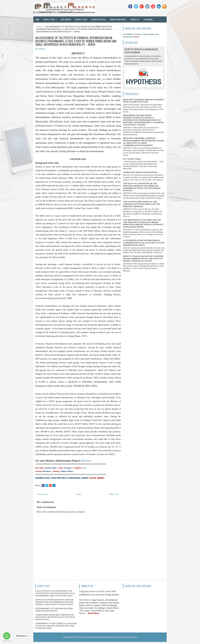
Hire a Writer (66, 19)
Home (37, 19)
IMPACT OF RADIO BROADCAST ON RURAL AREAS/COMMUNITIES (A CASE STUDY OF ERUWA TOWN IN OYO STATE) (143, 259)
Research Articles (99, 19)
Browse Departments (118, 19)
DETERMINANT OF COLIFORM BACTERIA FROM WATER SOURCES (54, 610)
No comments (40, 49)
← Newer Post (42, 494)
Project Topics (51, 19)
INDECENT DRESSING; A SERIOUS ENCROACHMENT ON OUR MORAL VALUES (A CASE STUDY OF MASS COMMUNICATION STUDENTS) (144, 142)
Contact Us (135, 19)
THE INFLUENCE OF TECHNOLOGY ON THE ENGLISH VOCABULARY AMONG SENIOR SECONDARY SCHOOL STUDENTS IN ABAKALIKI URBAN (143, 223)
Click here (86, 461)
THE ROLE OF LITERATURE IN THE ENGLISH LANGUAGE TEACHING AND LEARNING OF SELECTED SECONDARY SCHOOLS (142, 187)
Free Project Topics (132, 159)
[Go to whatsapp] (7, 636)
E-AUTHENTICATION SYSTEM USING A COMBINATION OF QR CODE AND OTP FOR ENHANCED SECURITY (144, 243)
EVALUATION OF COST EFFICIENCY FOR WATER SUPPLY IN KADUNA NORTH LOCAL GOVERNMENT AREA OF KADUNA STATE (55, 593)
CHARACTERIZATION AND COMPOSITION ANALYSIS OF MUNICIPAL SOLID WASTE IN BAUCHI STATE (55, 617)
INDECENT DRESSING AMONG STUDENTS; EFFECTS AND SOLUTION (143, 101)
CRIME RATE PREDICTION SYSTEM (140, 172)
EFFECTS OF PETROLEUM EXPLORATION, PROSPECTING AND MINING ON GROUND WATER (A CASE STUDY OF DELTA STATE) (55, 602)
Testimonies (148, 19)
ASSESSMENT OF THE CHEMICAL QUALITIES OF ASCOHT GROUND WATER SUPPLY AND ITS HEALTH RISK (56, 626)
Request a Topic (81, 19)
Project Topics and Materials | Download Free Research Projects (108, 637)
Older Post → (115, 494)
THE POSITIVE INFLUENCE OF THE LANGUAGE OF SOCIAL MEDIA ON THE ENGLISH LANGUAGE (141, 204)
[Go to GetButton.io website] (7, 641)
